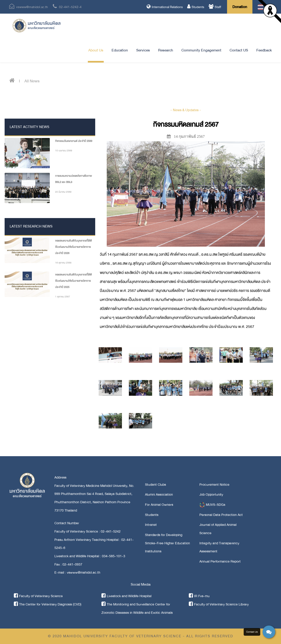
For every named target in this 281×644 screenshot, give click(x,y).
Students (196, 7)
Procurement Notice (214, 485)
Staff (215, 7)
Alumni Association (159, 494)
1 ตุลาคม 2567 (63, 297)
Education (120, 50)
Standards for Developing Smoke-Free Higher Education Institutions (167, 543)
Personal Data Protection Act (221, 515)
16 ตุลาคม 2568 (63, 263)
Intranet (151, 525)
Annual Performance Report (220, 561)
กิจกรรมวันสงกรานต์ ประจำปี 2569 (74, 141)
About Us (96, 50)
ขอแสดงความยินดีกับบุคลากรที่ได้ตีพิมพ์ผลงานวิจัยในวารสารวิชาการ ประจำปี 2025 (73, 281)
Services (143, 50)
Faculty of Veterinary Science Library (219, 604)
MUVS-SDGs (212, 505)
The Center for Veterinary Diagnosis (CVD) (48, 604)
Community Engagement (201, 50)
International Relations (165, 7)
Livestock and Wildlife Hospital (126, 596)
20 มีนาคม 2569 (63, 192)
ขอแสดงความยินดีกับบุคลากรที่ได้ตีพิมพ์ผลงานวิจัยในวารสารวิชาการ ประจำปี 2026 (73, 247)
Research (166, 50)
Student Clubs (155, 485)
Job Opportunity (211, 494)
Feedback (264, 50)
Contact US (239, 50)
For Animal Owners (159, 505)
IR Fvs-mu (199, 596)
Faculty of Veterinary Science (38, 596)
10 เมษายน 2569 (64, 151)
